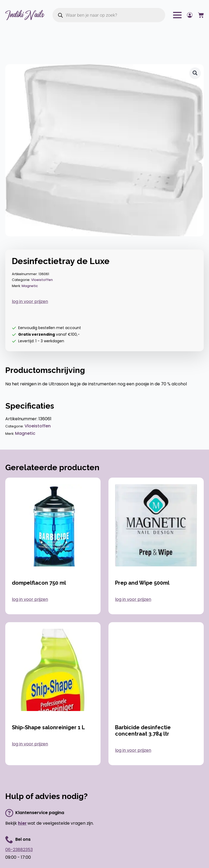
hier (22, 823)
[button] (195, 73)
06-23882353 (19, 850)
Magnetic (30, 286)
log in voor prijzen (30, 301)
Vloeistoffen (42, 280)
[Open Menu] (177, 15)
